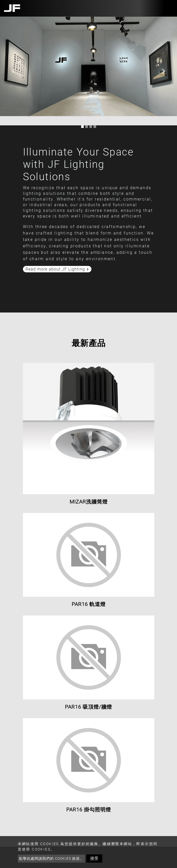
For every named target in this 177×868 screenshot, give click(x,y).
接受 (94, 858)
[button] (13, 71)
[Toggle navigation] (167, 8)
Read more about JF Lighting (58, 269)
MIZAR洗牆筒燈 (89, 502)
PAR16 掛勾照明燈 (89, 810)
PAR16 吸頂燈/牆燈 (88, 707)
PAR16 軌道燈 (89, 604)
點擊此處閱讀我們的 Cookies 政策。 (51, 858)
